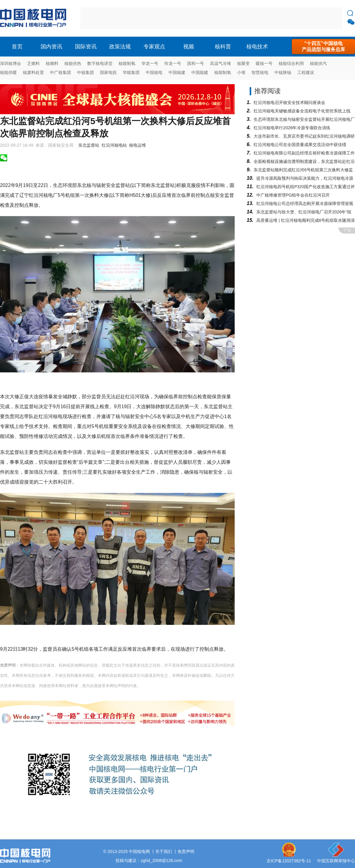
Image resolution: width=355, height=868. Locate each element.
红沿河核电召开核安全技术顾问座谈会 (289, 102)
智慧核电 (260, 72)
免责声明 (186, 851)
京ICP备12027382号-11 (289, 861)
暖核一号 (264, 63)
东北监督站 (89, 145)
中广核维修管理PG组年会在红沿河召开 (293, 195)
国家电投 (108, 72)
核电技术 (257, 47)
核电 (35, 18)
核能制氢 (127, 63)
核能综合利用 (291, 63)
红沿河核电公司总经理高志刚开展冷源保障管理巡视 (305, 203)
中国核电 (154, 72)
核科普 (223, 47)
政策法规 (120, 47)
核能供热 (73, 63)
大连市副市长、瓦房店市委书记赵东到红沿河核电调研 (304, 136)
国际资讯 (86, 47)
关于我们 (164, 851)
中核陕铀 (283, 72)
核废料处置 (33, 72)
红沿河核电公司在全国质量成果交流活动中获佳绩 (300, 145)
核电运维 (137, 145)
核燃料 (52, 63)
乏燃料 (33, 63)
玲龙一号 (173, 63)
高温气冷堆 (221, 63)
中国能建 (200, 72)
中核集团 (85, 72)
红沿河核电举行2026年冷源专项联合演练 (292, 128)
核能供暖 (8, 72)
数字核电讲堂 (100, 63)
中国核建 (177, 72)
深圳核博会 (11, 63)
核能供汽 (318, 63)
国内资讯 (51, 47)
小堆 (241, 72)
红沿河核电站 (114, 145)
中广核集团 (60, 72)
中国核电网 (139, 851)
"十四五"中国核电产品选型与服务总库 (323, 46)
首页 (17, 47)
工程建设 (306, 72)
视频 (189, 47)
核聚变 (243, 63)
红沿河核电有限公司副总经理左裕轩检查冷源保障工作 (304, 153)
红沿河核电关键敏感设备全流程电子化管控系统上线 (302, 111)
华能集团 (131, 72)
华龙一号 (150, 63)
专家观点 (154, 47)
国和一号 (196, 63)
